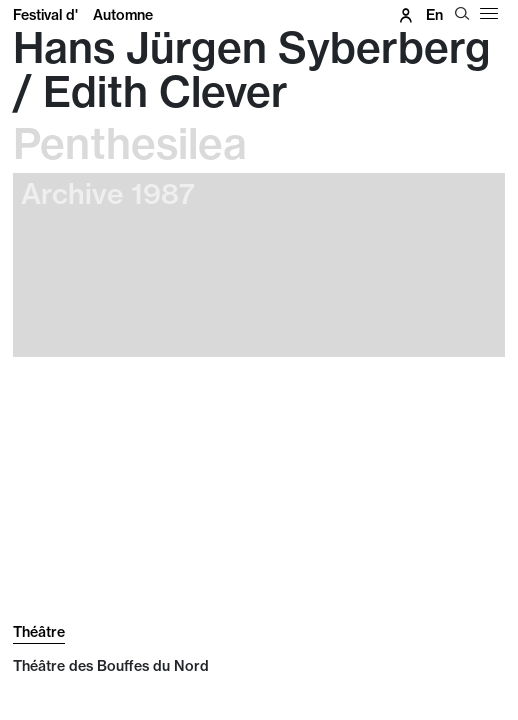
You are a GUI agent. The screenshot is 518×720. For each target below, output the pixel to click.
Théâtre (39, 632)
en (434, 15)
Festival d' (83, 15)
